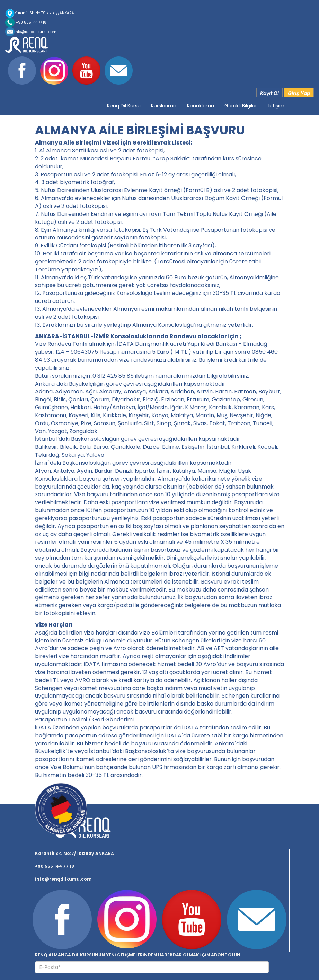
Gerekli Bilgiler (241, 106)
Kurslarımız (164, 106)
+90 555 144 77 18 (26, 22)
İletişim (276, 106)
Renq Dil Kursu (124, 106)
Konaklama (201, 106)
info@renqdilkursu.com (31, 32)
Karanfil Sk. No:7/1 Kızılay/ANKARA (40, 13)
